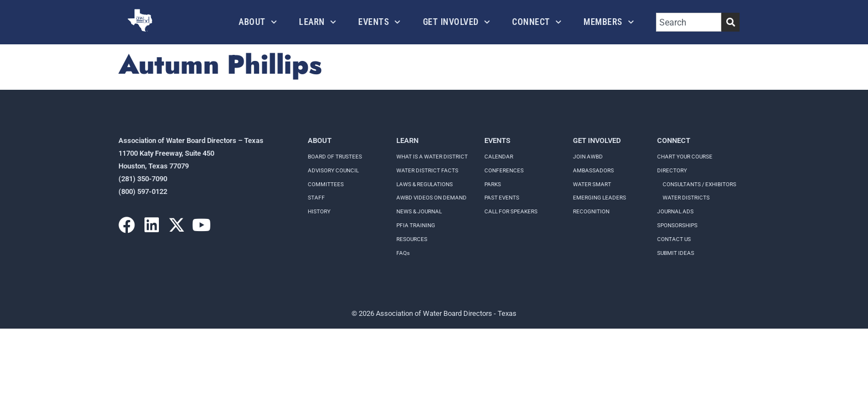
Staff (316, 198)
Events (379, 22)
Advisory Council (333, 170)
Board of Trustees (335, 157)
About (258, 22)
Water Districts (686, 198)
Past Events (502, 198)
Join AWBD (588, 157)
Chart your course (685, 157)
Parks (493, 184)
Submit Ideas (676, 253)
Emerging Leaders (600, 198)
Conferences (504, 170)
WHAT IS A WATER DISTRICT (432, 157)
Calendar (499, 157)
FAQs (403, 253)
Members (609, 22)
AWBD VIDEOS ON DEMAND (432, 198)
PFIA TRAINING (416, 225)
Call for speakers (511, 211)
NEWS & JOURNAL (419, 211)
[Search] (730, 22)
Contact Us (674, 239)
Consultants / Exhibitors (699, 184)
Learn (317, 22)
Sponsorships (677, 225)
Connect (537, 22)
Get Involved (457, 22)
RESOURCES (412, 239)
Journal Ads (675, 211)
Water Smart (592, 184)
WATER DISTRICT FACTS (427, 170)
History (319, 211)
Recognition (591, 211)
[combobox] (689, 22)
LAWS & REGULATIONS (425, 184)
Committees (326, 184)
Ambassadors (593, 170)
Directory (672, 170)
